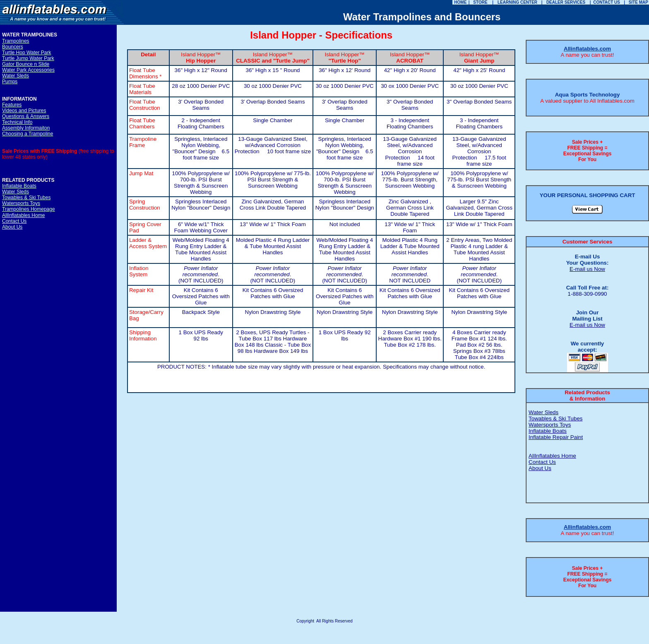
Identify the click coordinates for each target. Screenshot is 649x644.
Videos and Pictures (24, 111)
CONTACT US (607, 2)
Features (12, 105)
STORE (480, 2)
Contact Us (14, 221)
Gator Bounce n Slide (26, 64)
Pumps (10, 82)
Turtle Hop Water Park (26, 53)
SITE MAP (638, 2)
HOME (460, 2)
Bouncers (13, 47)
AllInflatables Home (23, 215)
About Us (12, 227)
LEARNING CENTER (517, 2)
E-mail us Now (587, 269)
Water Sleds (16, 76)
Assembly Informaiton (26, 128)
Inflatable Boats (19, 186)
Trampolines (16, 41)
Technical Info (17, 122)
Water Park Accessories (28, 70)
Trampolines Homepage (29, 209)
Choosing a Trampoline (28, 134)
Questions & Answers (26, 116)
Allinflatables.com (587, 49)
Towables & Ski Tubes (26, 198)
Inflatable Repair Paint (556, 437)
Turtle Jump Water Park (28, 58)
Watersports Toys (21, 203)
